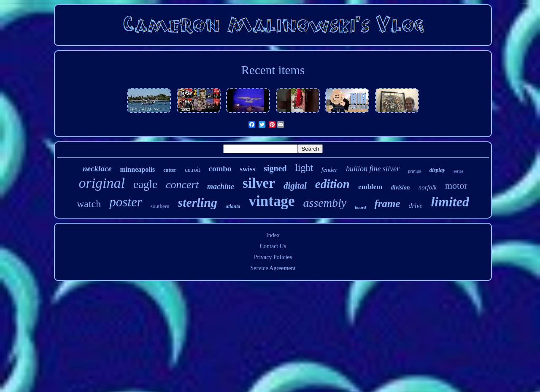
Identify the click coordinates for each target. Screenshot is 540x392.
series (458, 171)
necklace (97, 169)
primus (414, 171)
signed (275, 168)
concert (182, 185)
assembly (325, 203)
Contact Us (273, 246)
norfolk (428, 187)
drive (416, 206)
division (401, 188)
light (304, 168)
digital (295, 186)
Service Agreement (273, 268)
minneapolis (138, 169)
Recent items (273, 70)
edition (332, 184)
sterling (198, 202)
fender (329, 170)
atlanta (233, 206)
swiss (247, 169)
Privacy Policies (273, 257)
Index (273, 235)
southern (160, 206)
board (360, 207)
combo (220, 169)
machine (221, 187)
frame (387, 204)
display (437, 170)
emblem (370, 187)
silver (259, 183)
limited (450, 202)
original (102, 183)
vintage (272, 201)
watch (89, 204)
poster (126, 202)
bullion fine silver (373, 169)
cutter (170, 170)
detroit (193, 170)
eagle (145, 184)
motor (456, 185)
